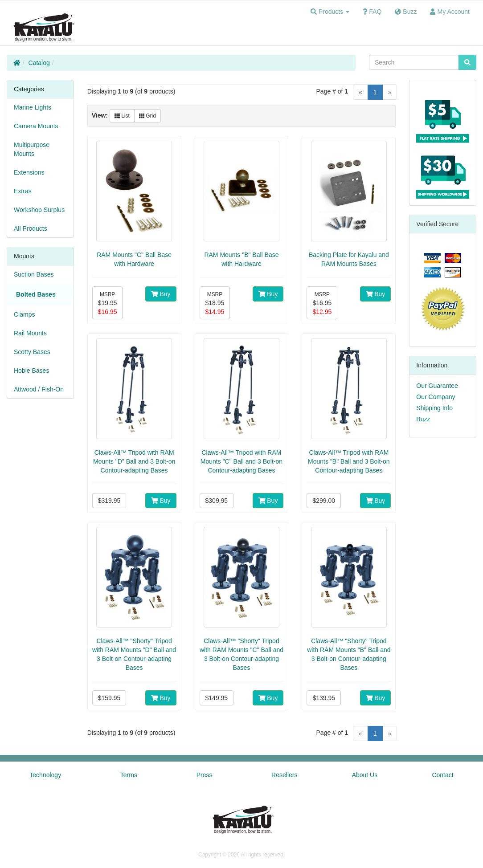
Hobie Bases (31, 371)
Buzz (423, 419)
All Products (31, 228)
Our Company (436, 397)
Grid (147, 116)
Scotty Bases (32, 352)
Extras (23, 191)
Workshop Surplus (39, 210)
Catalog (39, 63)
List (122, 116)
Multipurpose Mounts (32, 149)
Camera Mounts (36, 126)
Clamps (24, 314)
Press (205, 775)
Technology (45, 775)
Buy (161, 294)
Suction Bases (34, 274)
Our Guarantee (437, 386)
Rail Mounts (30, 333)
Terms (129, 775)
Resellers (284, 775)
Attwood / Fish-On (39, 389)
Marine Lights (33, 107)
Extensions (29, 172)
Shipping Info (434, 408)
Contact (442, 775)
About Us (365, 775)
